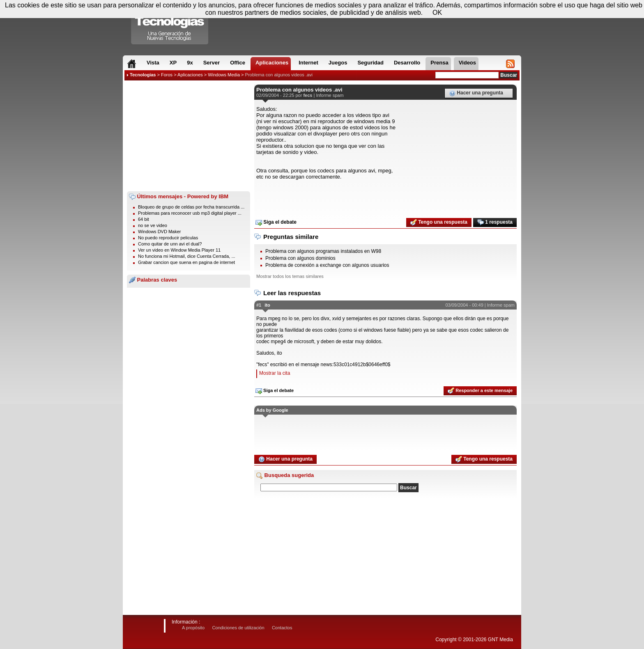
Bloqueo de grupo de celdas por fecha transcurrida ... (191, 207)
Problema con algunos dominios (300, 258)
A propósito (193, 628)
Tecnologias (143, 75)
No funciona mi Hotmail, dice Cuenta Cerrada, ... (187, 256)
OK (437, 13)
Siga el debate (276, 222)
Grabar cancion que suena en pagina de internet (186, 262)
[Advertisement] (189, 136)
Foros (167, 75)
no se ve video (153, 225)
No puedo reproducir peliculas (168, 238)
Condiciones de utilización (238, 628)
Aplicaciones (190, 75)
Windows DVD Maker (160, 232)
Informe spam (330, 95)
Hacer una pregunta (476, 93)
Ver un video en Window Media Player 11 (179, 250)
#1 (259, 305)
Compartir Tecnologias (170, 24)
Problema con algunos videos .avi (279, 75)
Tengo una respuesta (439, 222)
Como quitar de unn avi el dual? (170, 244)
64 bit (144, 219)
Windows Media (224, 75)
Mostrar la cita (275, 373)
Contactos (282, 628)
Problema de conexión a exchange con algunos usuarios (327, 265)
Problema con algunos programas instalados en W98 (323, 251)
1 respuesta (495, 222)
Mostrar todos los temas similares (290, 276)
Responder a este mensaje (480, 391)
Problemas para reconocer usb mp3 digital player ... (190, 213)
